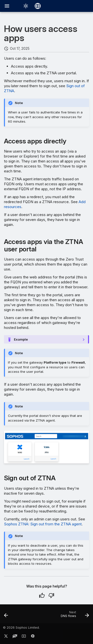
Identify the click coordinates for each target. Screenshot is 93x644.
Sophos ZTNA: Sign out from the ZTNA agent (43, 524)
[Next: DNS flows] (74, 615)
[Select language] (38, 6)
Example (21, 339)
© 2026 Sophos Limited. (21, 628)
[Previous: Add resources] (6, 615)
